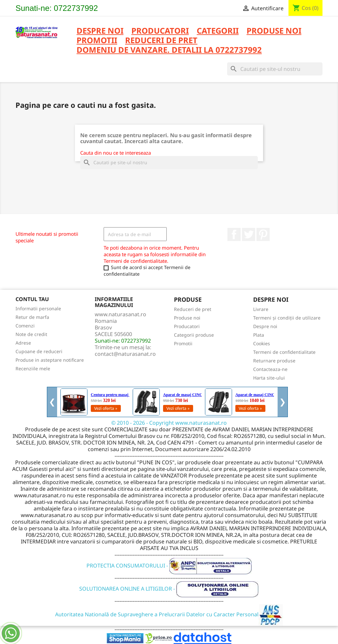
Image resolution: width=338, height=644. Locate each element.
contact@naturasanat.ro (125, 354)
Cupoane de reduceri (39, 351)
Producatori (187, 326)
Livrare (261, 309)
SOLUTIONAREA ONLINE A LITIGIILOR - (169, 589)
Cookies (262, 343)
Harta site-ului (269, 378)
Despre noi (100, 31)
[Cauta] (275, 69)
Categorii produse (194, 335)
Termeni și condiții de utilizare (287, 318)
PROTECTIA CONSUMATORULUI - (169, 566)
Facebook (234, 234)
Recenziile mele (33, 368)
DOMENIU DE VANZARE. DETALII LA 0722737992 (169, 50)
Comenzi (25, 326)
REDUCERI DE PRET (161, 41)
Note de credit (31, 334)
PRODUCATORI (160, 31)
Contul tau (32, 299)
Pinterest (263, 234)
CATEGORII (218, 31)
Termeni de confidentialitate (284, 352)
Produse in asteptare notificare (50, 360)
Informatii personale (38, 308)
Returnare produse (274, 361)
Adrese (23, 343)
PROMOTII (97, 41)
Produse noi (187, 318)
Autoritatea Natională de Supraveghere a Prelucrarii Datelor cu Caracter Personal (169, 614)
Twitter (249, 234)
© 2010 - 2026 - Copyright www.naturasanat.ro (169, 423)
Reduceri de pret (193, 309)
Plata (259, 335)
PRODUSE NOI (274, 31)
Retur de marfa (32, 317)
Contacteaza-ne (270, 369)
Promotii (183, 343)
